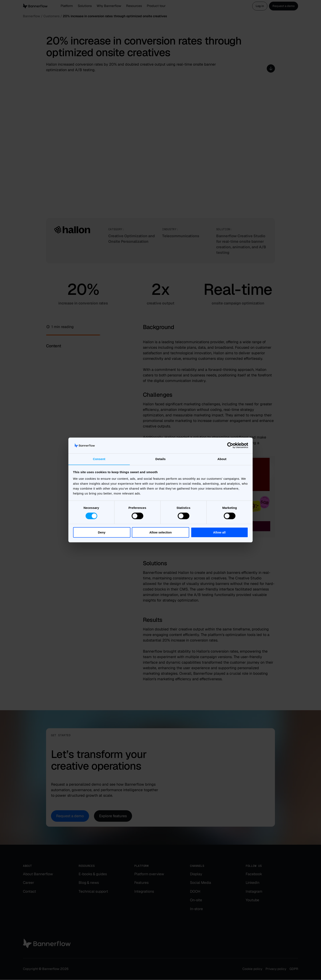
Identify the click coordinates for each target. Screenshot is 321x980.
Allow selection (160, 532)
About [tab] (222, 459)
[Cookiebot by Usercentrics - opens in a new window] (230, 445)
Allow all (219, 532)
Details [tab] (160, 459)
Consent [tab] (99, 459)
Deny (102, 532)
